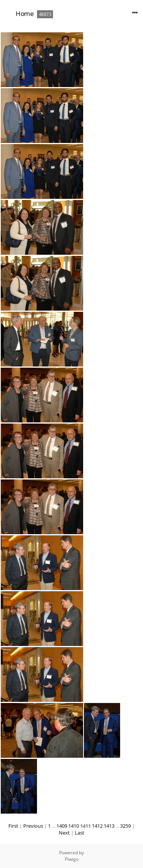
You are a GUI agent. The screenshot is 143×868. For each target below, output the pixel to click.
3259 (125, 826)
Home (25, 13)
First (13, 826)
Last (80, 833)
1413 (109, 826)
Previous (33, 826)
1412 (97, 826)
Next (64, 833)
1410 (74, 826)
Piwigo (72, 859)
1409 (62, 826)
